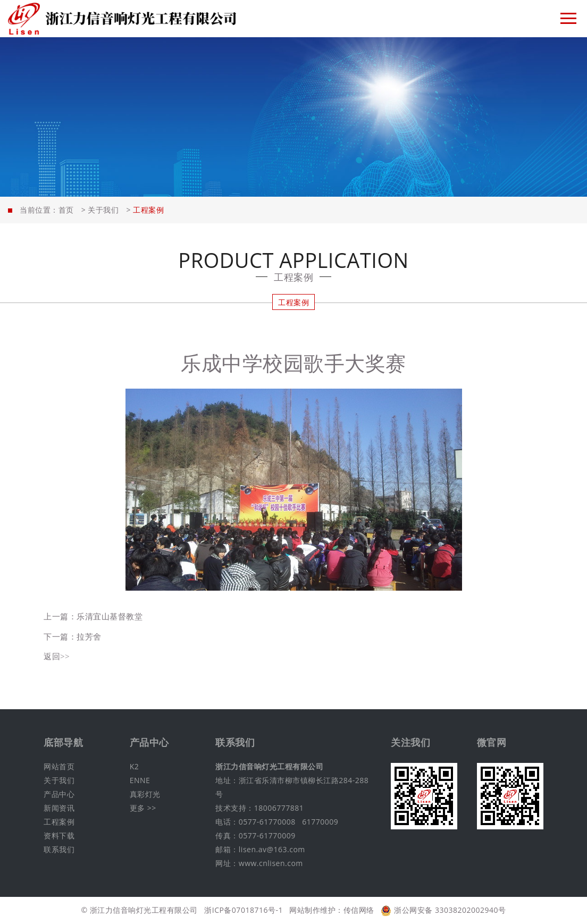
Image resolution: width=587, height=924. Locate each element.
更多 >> (143, 808)
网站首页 (59, 766)
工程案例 (293, 302)
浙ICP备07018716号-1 (244, 910)
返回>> (57, 656)
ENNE (140, 780)
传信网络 (359, 910)
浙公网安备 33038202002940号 (443, 910)
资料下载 (59, 835)
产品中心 (59, 794)
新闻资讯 (59, 808)
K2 (135, 766)
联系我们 (59, 849)
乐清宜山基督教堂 (110, 616)
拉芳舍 (89, 636)
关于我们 (103, 210)
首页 (66, 210)
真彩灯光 (145, 794)
